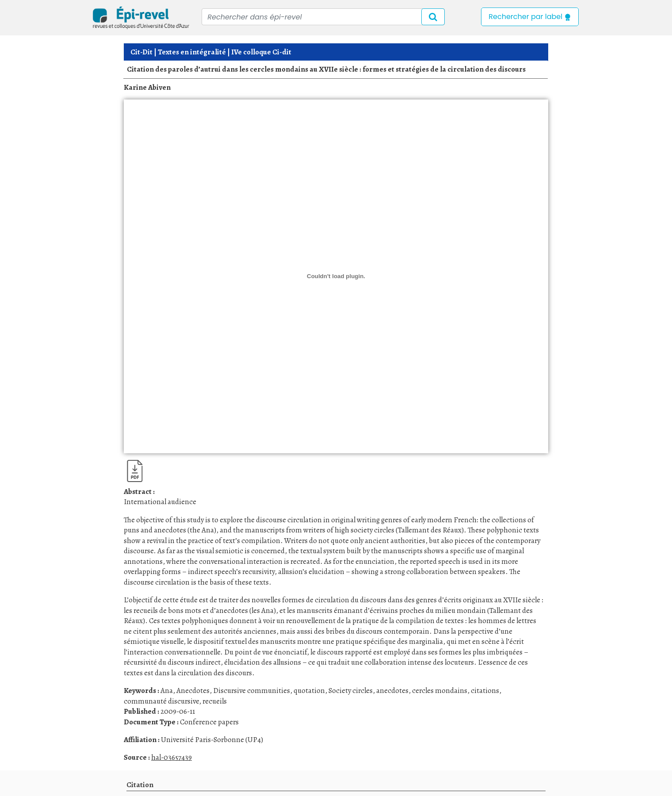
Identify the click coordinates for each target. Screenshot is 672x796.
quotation (309, 691)
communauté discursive (161, 701)
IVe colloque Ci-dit (261, 52)
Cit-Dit (141, 52)
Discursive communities (252, 691)
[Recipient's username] (323, 17)
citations (485, 691)
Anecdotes (193, 691)
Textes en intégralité (192, 52)
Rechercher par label (530, 17)
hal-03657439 (172, 757)
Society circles (351, 691)
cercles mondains (440, 691)
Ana (167, 691)
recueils (215, 701)
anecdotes (392, 691)
